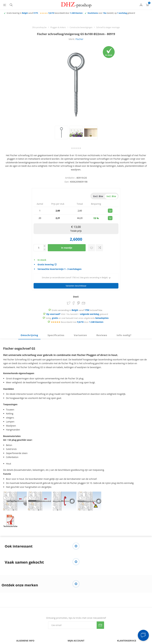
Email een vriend (84, 298)
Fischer (79, 39)
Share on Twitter (69, 298)
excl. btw (98, 196)
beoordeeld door (66, 13)
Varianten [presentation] (80, 330)
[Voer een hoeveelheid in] (38, 248)
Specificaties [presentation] (56, 330)
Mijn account (76, 642)
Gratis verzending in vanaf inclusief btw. (77, 305)
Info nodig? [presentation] (124, 330)
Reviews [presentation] (102, 330)
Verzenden (100, 620)
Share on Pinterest (79, 298)
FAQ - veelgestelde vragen (127, 642)
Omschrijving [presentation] (29, 330)
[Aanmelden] (72, 620)
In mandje (67, 248)
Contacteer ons (25, 642)
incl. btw (111, 196)
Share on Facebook (74, 298)
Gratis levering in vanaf (22, 13)
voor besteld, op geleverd (111, 13)
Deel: (76, 291)
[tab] (29, 330)
